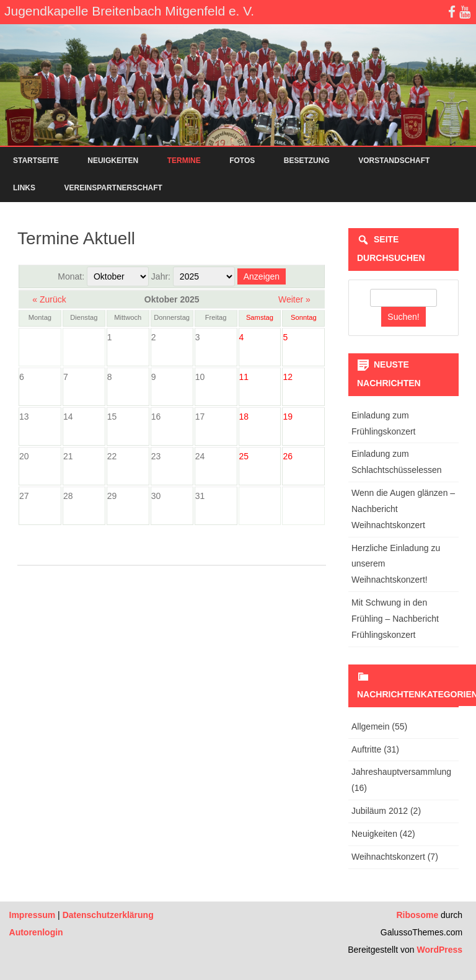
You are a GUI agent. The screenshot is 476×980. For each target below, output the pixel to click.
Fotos (242, 161)
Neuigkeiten (113, 161)
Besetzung (307, 161)
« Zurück (49, 299)
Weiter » (294, 299)
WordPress (439, 950)
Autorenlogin (36, 932)
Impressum (33, 915)
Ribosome (418, 915)
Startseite (36, 161)
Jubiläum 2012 (380, 811)
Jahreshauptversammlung (401, 772)
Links (24, 188)
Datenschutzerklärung (108, 915)
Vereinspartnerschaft (113, 188)
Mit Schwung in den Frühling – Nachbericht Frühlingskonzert (395, 619)
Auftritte (366, 749)
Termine (184, 161)
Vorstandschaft (394, 161)
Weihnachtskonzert (388, 857)
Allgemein (370, 726)
